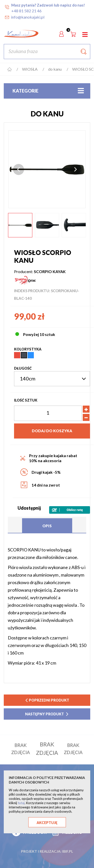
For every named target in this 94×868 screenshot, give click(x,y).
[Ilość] (48, 413)
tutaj (21, 803)
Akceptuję (47, 823)
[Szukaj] (47, 52)
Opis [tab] (47, 526)
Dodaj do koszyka (52, 431)
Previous (19, 169)
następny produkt (47, 714)
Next (75, 169)
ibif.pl (68, 847)
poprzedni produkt (47, 700)
